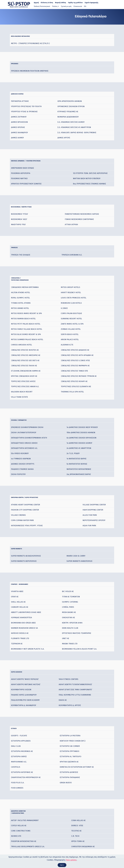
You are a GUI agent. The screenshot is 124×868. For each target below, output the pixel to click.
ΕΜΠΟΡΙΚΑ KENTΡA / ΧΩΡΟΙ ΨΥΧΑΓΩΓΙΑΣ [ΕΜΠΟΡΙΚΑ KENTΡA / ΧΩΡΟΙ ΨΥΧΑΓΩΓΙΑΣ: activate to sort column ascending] (34, 493)
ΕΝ (85, 6)
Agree (62, 864)
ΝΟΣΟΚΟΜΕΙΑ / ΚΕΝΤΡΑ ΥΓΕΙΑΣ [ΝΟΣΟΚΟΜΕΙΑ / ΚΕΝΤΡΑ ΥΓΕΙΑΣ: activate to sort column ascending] (28, 204)
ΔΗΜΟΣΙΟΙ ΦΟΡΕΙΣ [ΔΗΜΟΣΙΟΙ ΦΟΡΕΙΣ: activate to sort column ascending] (22, 93)
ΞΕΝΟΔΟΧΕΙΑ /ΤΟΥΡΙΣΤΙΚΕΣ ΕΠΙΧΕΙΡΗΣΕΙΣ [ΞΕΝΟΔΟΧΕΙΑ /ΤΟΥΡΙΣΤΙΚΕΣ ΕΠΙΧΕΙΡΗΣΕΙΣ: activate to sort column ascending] (26, 276)
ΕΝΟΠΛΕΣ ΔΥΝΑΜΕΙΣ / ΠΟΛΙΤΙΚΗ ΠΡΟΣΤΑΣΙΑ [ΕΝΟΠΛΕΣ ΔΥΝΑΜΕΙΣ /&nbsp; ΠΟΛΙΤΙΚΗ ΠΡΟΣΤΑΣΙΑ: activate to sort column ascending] (36, 159)
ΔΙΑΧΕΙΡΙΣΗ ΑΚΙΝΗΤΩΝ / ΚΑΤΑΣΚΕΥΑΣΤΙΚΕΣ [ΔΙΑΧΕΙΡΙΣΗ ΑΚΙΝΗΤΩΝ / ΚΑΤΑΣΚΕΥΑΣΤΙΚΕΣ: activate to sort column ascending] (24, 805)
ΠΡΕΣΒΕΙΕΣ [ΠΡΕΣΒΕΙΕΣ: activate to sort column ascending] (17, 64)
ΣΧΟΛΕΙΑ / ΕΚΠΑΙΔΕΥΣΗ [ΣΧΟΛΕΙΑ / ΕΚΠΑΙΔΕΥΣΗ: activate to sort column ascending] (24, 417)
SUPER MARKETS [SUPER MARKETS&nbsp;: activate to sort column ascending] (21, 544)
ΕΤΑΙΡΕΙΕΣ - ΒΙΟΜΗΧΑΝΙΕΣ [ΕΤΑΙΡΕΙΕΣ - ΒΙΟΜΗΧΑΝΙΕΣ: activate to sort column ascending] (26, 579)
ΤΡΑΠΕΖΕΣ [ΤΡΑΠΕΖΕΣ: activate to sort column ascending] (17, 244)
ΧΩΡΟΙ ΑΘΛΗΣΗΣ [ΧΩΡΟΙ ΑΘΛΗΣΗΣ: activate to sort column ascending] (20, 666)
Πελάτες (55, 6)
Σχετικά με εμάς (66, 6)
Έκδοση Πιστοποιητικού (42, 6)
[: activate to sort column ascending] (85, 93)
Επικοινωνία (78, 6)
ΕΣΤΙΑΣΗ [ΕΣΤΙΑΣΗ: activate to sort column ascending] (16, 721)
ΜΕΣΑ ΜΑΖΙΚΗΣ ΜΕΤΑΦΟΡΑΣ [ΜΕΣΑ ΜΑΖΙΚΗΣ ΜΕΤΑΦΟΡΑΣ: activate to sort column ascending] (27, 37)
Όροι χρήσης (71, 859)
